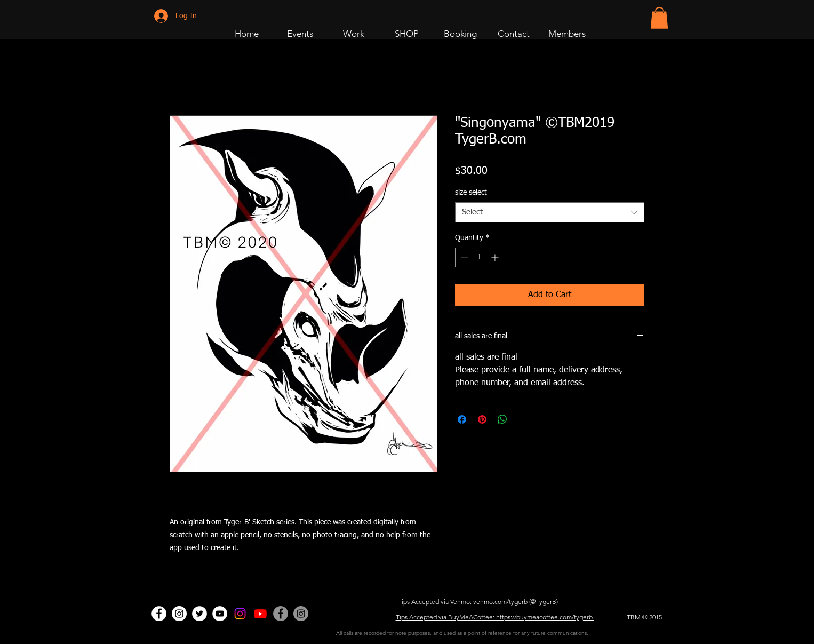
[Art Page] (260, 614)
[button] (659, 18)
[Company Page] (301, 614)
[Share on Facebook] (462, 419)
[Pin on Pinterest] (482, 419)
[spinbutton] (480, 257)
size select (471, 193)
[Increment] (496, 257)
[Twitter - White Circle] (199, 614)
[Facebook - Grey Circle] (281, 614)
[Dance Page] (179, 614)
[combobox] (550, 212)
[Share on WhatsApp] (502, 419)
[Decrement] (463, 257)
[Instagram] (240, 614)
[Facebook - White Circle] (159, 614)
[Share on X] (523, 419)
